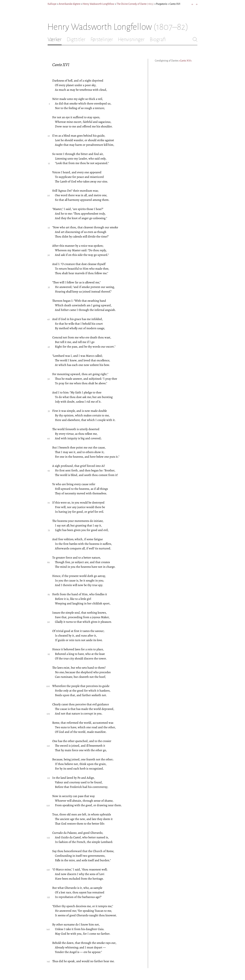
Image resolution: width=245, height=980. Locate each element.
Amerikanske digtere (70, 4)
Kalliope (52, 4)
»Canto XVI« (185, 61)
